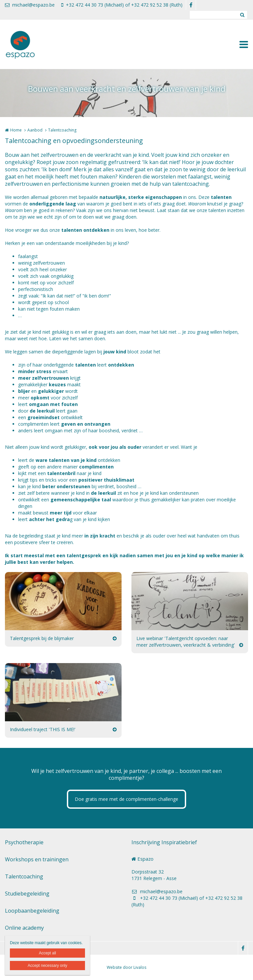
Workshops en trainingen (37, 859)
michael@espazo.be (30, 5)
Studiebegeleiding (27, 894)
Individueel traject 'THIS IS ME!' (43, 729)
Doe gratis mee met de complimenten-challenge (126, 799)
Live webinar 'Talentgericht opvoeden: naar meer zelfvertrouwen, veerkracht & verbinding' (186, 642)
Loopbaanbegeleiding (32, 911)
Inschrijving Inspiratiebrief (164, 842)
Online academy (24, 928)
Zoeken (242, 15)
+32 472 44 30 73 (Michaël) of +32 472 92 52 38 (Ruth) (122, 5)
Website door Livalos (126, 967)
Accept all (47, 953)
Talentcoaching (24, 876)
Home (16, 130)
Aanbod (35, 130)
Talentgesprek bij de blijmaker (42, 638)
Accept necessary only (47, 966)
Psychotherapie (24, 842)
